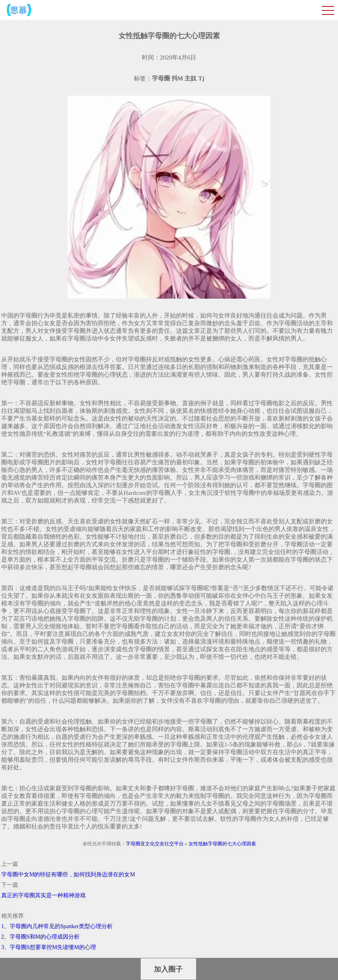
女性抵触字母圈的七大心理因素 (222, 844)
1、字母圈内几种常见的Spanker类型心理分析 (57, 926)
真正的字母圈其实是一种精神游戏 (43, 895)
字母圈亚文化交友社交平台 (155, 844)
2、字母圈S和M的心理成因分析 (40, 937)
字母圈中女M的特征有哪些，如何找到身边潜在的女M (68, 874)
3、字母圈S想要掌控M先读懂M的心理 (49, 947)
